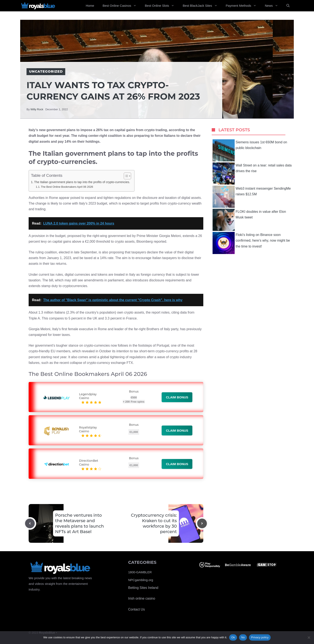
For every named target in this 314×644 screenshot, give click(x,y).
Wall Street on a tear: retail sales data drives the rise (252, 174)
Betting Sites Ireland (143, 588)
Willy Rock (37, 109)
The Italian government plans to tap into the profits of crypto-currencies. (82, 182)
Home (90, 6)
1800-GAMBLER (140, 572)
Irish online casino (142, 598)
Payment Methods (243, 6)
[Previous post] (30, 523)
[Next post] (202, 523)
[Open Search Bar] (288, 6)
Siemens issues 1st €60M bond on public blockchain (250, 150)
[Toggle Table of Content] (125, 176)
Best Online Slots (162, 6)
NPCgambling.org (141, 580)
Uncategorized (46, 71)
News (273, 6)
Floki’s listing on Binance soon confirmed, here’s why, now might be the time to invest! (251, 243)
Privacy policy (260, 637)
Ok (233, 637)
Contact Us (136, 609)
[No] (309, 637)
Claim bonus (177, 397)
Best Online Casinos (122, 6)
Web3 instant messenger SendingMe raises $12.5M (252, 197)
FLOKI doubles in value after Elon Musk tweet (249, 220)
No (243, 637)
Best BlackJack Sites (202, 6)
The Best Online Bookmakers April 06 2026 (67, 187)
